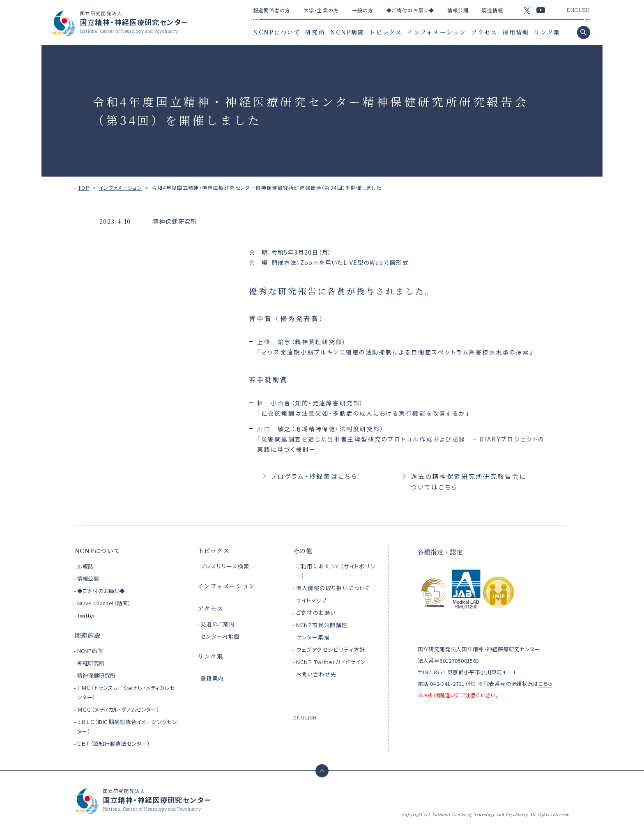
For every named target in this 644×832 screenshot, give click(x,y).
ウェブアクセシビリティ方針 (331, 649)
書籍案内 (212, 678)
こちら (545, 684)
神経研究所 (91, 663)
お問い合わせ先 (316, 674)
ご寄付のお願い (316, 613)
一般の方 (363, 10)
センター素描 (313, 637)
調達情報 (492, 10)
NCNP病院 (347, 32)
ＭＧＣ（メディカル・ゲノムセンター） (118, 709)
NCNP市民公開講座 (322, 625)
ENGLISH (578, 10)
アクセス (484, 32)
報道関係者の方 (272, 10)
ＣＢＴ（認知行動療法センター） (114, 744)
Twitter (86, 615)
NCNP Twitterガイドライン (331, 662)
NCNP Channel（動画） (104, 603)
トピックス (386, 32)
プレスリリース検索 (225, 566)
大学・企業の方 (321, 10)
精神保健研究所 (97, 675)
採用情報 (516, 32)
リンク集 (547, 32)
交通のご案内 (218, 624)
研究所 (315, 32)
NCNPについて (277, 32)
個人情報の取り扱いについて (333, 588)
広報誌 (85, 566)
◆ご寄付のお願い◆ (410, 10)
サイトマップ (312, 600)
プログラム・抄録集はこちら (314, 476)
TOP (84, 187)
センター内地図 (220, 636)
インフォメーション (437, 32)
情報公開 (458, 10)
